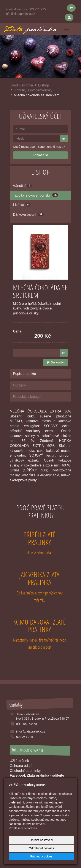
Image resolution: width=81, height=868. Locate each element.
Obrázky (19, 385)
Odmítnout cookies (41, 848)
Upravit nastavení (41, 840)
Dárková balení (28, 214)
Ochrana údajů (21, 766)
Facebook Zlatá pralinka (29, 775)
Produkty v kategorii (28, 397)
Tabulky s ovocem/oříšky (33, 90)
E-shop (44, 85)
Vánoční (22, 186)
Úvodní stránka (21, 85)
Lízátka (22, 205)
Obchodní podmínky (25, 771)
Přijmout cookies (41, 856)
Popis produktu (25, 374)
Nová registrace (24, 147)
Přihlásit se (40, 155)
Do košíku (56, 362)
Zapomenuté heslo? (51, 147)
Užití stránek (19, 761)
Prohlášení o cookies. (23, 828)
